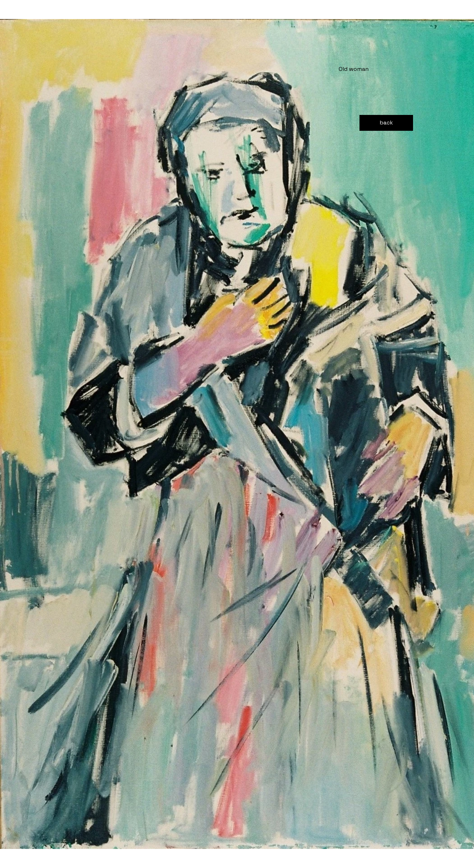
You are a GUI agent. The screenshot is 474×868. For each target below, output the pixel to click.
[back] (386, 123)
